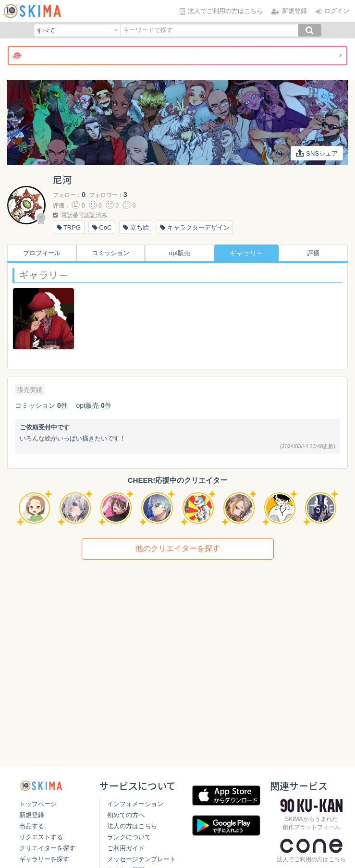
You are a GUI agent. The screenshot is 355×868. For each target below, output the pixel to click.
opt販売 (177, 253)
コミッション (109, 253)
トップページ (38, 804)
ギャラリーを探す (44, 859)
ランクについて (126, 848)
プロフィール (39, 253)
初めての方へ (123, 825)
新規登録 (32, 815)
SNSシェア (317, 153)
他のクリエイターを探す (178, 548)
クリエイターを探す (47, 848)
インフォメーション (132, 814)
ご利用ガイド (123, 859)
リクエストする (41, 837)
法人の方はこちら (129, 837)
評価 (316, 253)
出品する (32, 826)
